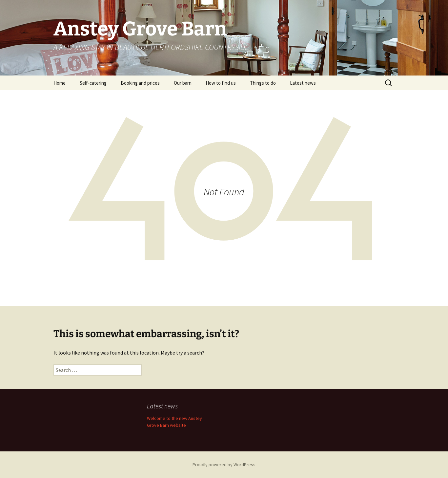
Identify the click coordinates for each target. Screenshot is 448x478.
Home (60, 83)
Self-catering (93, 83)
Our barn (183, 83)
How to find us (221, 83)
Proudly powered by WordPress (224, 465)
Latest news (303, 83)
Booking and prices (140, 83)
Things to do (263, 83)
